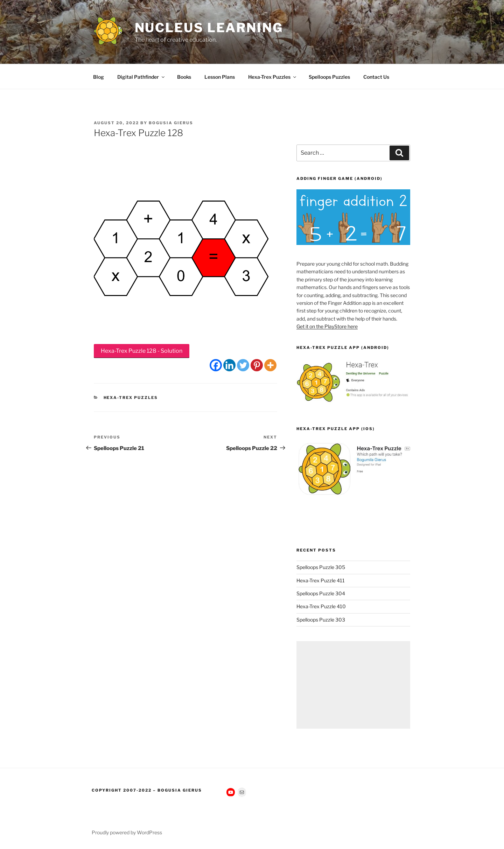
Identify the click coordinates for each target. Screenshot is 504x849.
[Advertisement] (353, 685)
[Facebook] (216, 365)
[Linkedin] (229, 365)
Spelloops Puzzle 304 (321, 593)
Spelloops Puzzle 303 (321, 620)
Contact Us (376, 77)
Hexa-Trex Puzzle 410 (321, 606)
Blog (99, 77)
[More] (270, 365)
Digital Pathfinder (141, 77)
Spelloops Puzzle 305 (321, 567)
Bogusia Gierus (171, 123)
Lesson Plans (220, 77)
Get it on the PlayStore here (327, 326)
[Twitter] (243, 365)
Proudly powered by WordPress (127, 832)
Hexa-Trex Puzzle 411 (321, 580)
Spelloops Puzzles (329, 77)
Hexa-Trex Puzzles (273, 77)
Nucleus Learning (209, 28)
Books (184, 77)
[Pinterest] (257, 365)
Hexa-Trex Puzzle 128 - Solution (142, 351)
